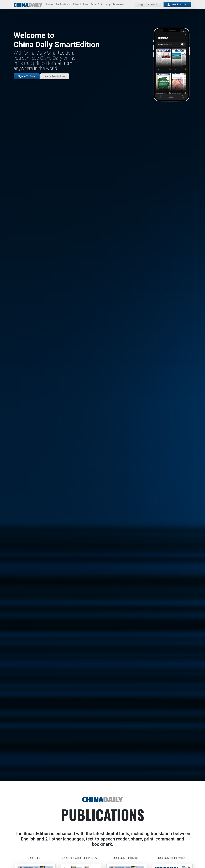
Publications (63, 4)
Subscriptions (80, 4)
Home (50, 4)
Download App (177, 4)
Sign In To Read (148, 4)
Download (119, 4)
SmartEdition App (101, 4)
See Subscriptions (55, 76)
